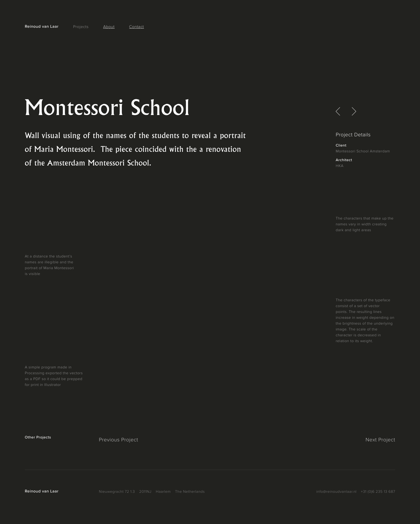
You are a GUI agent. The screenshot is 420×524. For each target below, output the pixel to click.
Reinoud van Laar (42, 27)
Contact (137, 27)
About (109, 27)
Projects (81, 27)
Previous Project (118, 440)
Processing (35, 373)
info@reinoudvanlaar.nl (337, 492)
